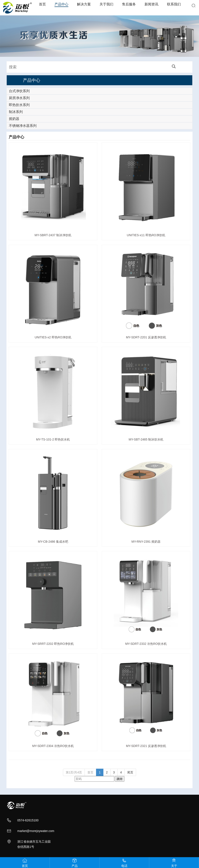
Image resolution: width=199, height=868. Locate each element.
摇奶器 (14, 119)
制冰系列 (16, 112)
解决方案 (84, 4)
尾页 (130, 772)
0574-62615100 (28, 820)
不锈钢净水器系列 (23, 126)
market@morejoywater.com (36, 831)
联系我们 (174, 4)
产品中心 (61, 4)
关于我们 (106, 4)
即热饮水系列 (19, 105)
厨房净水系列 (19, 98)
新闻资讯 (151, 4)
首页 (42, 4)
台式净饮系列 (19, 91)
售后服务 (129, 4)
